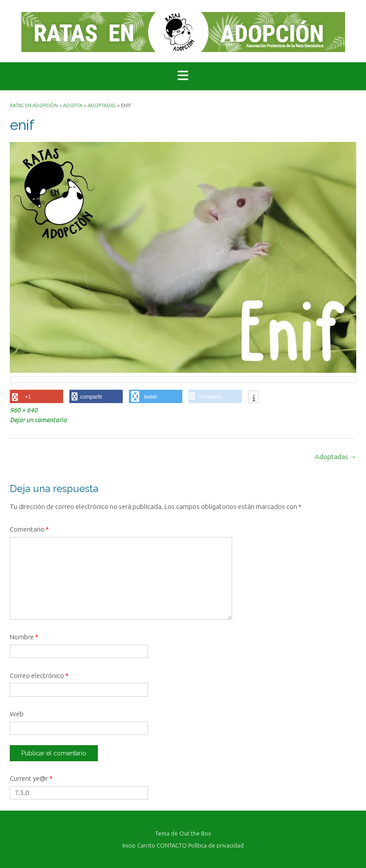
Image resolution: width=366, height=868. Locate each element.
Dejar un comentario (38, 420)
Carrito (146, 846)
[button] (183, 76)
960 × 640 (24, 410)
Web (17, 714)
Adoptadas (336, 457)
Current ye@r (31, 778)
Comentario (29, 529)
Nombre (24, 637)
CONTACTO (172, 846)
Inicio (129, 846)
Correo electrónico (39, 676)
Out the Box (195, 833)
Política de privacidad (216, 846)
